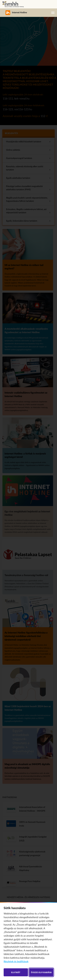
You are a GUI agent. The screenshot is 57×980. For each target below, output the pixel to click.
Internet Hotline (14, 13)
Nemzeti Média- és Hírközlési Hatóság (13, 4)
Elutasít (16, 972)
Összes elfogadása (41, 972)
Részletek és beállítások (16, 962)
